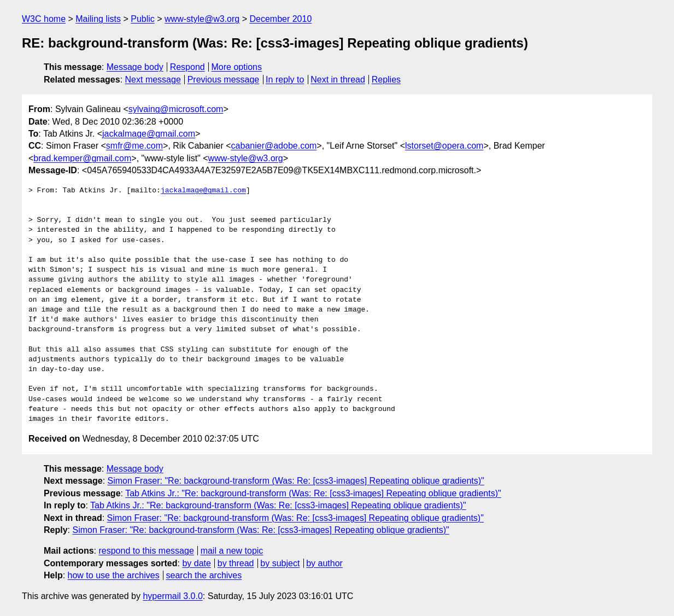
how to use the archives (114, 575)
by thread (236, 563)
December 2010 (280, 19)
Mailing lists (98, 19)
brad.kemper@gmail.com (82, 158)
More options (237, 67)
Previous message (224, 80)
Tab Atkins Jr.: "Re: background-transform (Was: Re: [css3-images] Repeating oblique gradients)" (313, 493)
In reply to (285, 80)
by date (196, 563)
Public (143, 19)
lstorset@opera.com (444, 146)
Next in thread (338, 80)
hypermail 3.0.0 (172, 596)
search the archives (204, 575)
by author (324, 563)
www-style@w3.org (202, 19)
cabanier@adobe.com (274, 146)
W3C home (44, 19)
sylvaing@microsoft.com (176, 109)
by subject (280, 563)
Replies (386, 80)
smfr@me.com (134, 146)
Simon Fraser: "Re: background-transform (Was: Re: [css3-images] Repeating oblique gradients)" (296, 481)
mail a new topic (232, 551)
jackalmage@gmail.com (149, 134)
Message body (135, 67)
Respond (187, 67)
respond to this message (146, 551)
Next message (153, 80)
